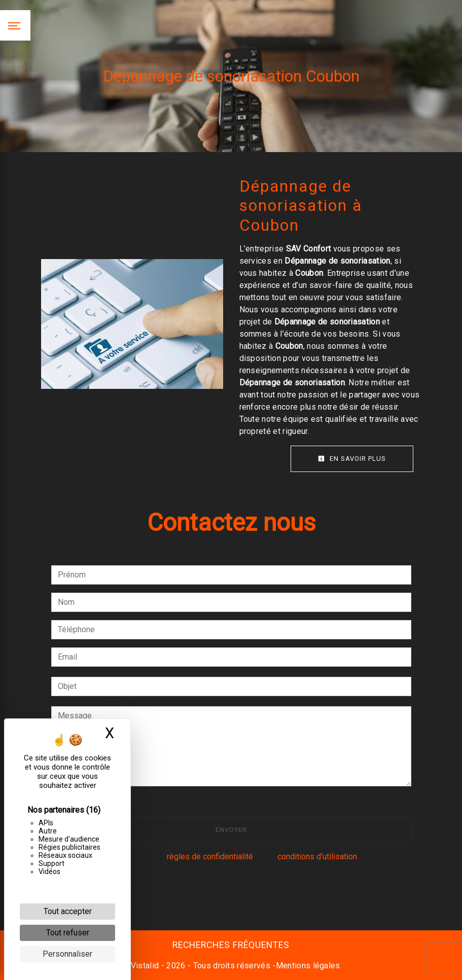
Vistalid (145, 966)
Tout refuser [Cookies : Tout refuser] (68, 933)
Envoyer (231, 830)
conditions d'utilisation (317, 857)
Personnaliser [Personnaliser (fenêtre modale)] (67, 954)
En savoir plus (352, 459)
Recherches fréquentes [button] (231, 945)
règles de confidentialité (210, 857)
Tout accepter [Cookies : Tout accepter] (68, 911)
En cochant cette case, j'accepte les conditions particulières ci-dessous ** (193, 800)
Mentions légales (308, 966)
